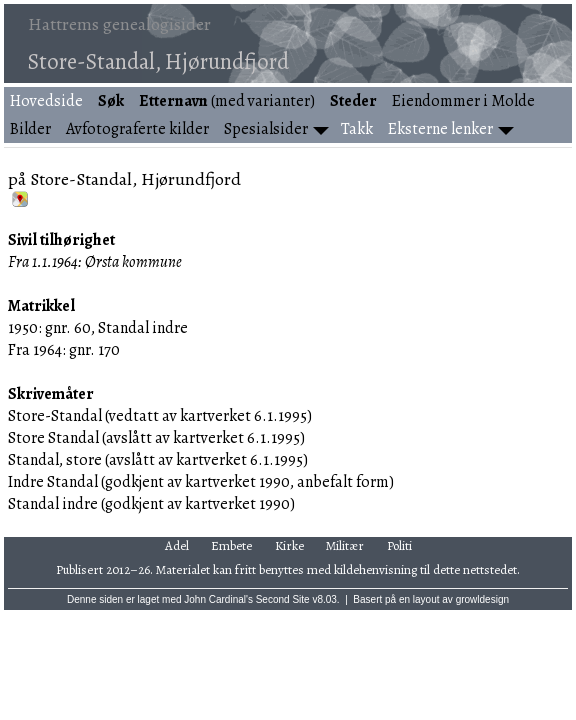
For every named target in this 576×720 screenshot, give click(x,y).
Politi (399, 545)
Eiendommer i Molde (463, 101)
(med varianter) (227, 101)
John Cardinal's (218, 599)
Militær (345, 545)
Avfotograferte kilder (137, 129)
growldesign (482, 599)
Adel (177, 545)
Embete (231, 545)
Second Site (283, 599)
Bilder (30, 129)
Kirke (289, 545)
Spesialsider (266, 129)
